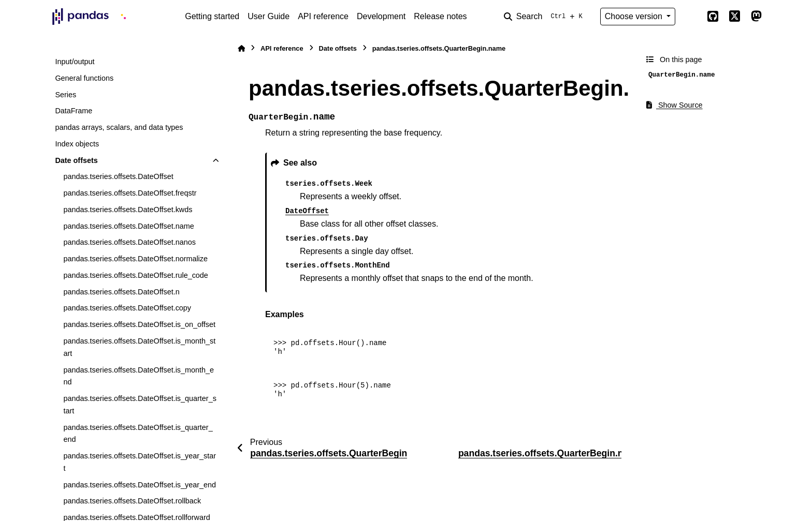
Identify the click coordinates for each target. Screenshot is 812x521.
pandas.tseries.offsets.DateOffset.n (121, 292)
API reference (323, 16)
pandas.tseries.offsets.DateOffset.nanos (129, 242)
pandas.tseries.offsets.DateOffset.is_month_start (139, 347)
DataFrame (74, 111)
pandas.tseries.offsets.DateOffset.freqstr (130, 193)
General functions (84, 78)
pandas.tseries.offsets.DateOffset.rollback (132, 501)
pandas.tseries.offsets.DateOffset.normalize (135, 259)
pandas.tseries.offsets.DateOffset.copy (127, 308)
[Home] (241, 48)
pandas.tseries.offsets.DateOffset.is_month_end (139, 376)
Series (66, 95)
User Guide (269, 16)
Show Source (675, 105)
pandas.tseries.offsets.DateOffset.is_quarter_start (140, 405)
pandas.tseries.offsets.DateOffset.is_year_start (140, 462)
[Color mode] (691, 17)
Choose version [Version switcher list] (635, 16)
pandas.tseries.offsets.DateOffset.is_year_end (140, 485)
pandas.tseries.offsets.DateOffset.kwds (128, 210)
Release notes (440, 16)
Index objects (77, 144)
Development (381, 16)
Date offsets (76, 160)
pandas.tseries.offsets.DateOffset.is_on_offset (139, 324)
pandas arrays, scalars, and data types (119, 127)
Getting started (212, 16)
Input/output (75, 62)
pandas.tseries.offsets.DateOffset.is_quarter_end (138, 434)
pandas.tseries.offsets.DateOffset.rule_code (135, 275)
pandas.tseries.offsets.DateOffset (118, 176)
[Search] (545, 17)
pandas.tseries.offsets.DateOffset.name (128, 226)
